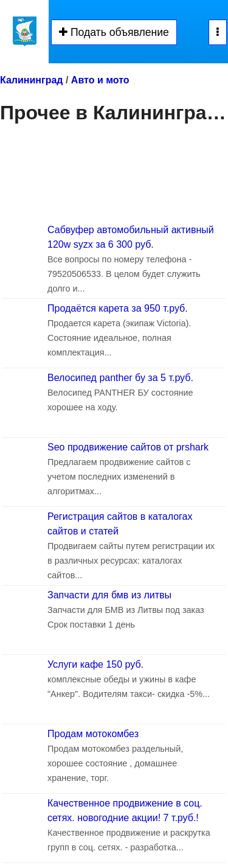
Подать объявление (114, 32)
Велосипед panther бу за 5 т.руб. (120, 378)
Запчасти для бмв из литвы (109, 595)
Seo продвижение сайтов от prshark (128, 447)
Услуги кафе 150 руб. (95, 664)
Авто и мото (100, 80)
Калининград (32, 80)
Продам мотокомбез (93, 734)
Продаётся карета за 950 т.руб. (118, 308)
